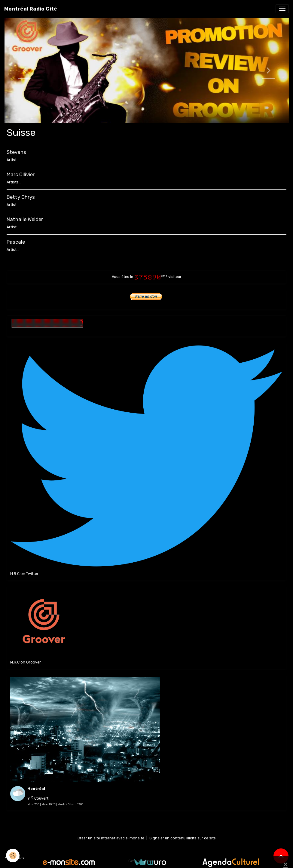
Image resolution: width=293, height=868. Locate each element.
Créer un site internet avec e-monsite (111, 838)
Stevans (16, 152)
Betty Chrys (21, 197)
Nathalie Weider (25, 219)
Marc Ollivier (21, 174)
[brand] (31, 9)
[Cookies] (13, 856)
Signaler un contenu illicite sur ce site (183, 838)
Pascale (16, 242)
